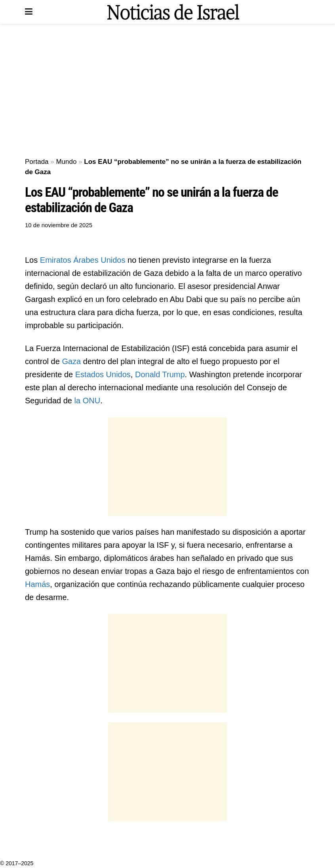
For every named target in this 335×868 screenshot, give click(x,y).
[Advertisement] (167, 91)
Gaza (71, 361)
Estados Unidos (103, 374)
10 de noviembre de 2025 (59, 225)
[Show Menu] (29, 12)
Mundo (66, 162)
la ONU (88, 401)
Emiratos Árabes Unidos (83, 260)
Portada (37, 162)
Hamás (37, 584)
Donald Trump (160, 374)
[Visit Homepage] (173, 12)
